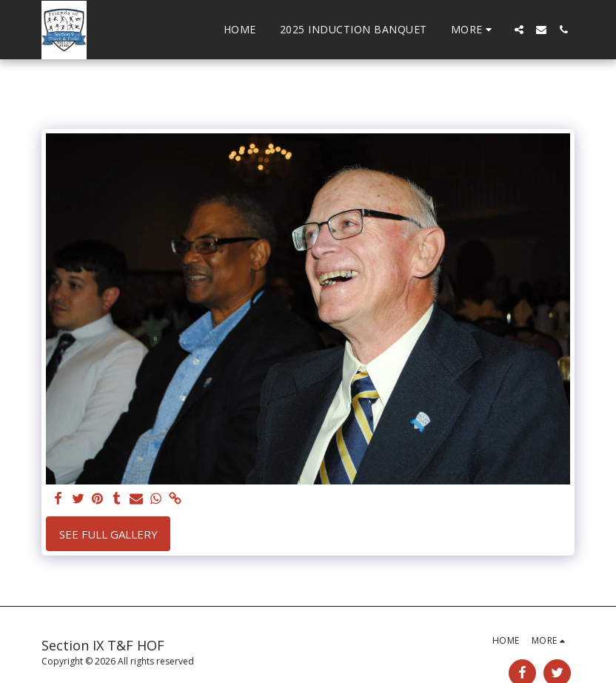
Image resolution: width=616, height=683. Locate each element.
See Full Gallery (108, 534)
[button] (519, 30)
